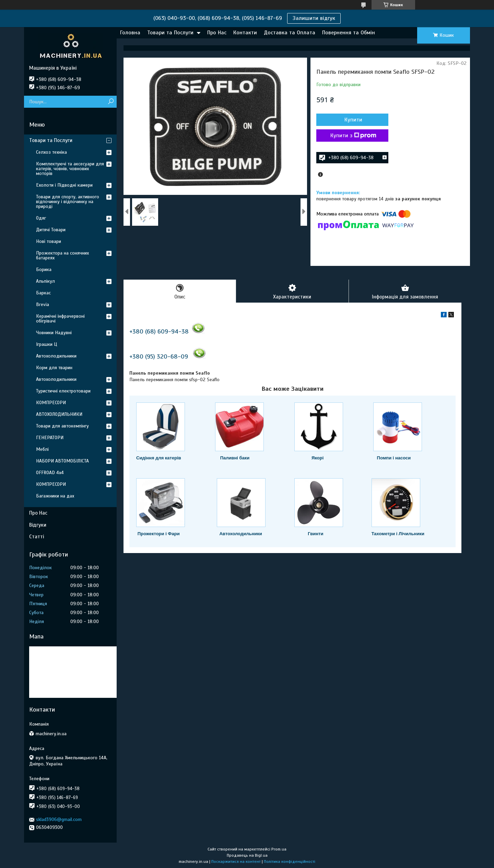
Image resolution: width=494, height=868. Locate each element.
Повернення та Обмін (349, 33)
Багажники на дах (55, 496)
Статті (37, 537)
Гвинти (315, 534)
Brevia (43, 304)
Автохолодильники (240, 534)
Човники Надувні (54, 333)
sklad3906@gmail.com (59, 819)
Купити (353, 120)
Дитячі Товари (51, 230)
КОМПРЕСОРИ (51, 403)
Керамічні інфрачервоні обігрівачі (60, 319)
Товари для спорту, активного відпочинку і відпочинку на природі (68, 202)
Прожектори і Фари (159, 534)
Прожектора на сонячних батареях (62, 255)
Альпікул (45, 281)
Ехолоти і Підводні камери (64, 185)
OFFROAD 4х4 (50, 473)
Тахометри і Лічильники (398, 534)
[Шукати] (111, 102)
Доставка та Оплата (290, 33)
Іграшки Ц (46, 344)
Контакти (245, 33)
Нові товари (49, 241)
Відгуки (38, 525)
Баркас (43, 293)
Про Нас (217, 33)
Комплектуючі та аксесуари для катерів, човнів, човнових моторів (70, 169)
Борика (44, 269)
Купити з (353, 136)
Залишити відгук (314, 18)
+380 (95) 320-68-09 (159, 356)
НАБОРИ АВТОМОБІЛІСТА (62, 461)
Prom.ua (279, 849)
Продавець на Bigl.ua (247, 855)
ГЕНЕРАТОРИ (50, 438)
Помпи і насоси (394, 458)
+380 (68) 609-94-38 (159, 331)
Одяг (41, 218)
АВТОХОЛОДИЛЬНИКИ (59, 414)
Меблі (42, 449)
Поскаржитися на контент (236, 861)
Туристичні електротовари (63, 391)
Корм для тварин (54, 368)
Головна (130, 33)
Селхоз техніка (51, 152)
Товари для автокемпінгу (62, 426)
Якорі (317, 458)
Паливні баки (235, 458)
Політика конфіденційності (290, 861)
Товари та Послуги (170, 33)
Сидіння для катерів (159, 458)
